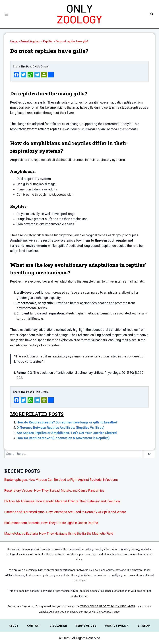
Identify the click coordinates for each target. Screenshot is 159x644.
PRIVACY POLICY (109, 607)
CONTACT (107, 612)
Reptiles (48, 41)
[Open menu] (6, 14)
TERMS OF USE (89, 607)
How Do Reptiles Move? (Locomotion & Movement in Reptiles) (63, 438)
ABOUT (14, 625)
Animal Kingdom (30, 41)
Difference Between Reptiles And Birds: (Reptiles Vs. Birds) (61, 428)
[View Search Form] (152, 14)
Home (14, 41)
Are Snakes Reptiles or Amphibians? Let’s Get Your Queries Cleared (67, 433)
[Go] (149, 454)
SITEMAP (144, 625)
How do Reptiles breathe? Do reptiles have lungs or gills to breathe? (67, 422)
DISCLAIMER (128, 607)
